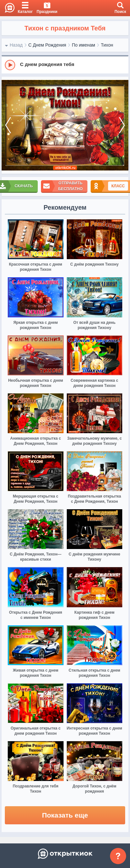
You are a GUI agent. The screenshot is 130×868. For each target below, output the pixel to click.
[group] (65, 65)
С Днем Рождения (47, 45)
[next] (122, 125)
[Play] (10, 65)
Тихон (107, 45)
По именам (84, 45)
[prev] (8, 125)
